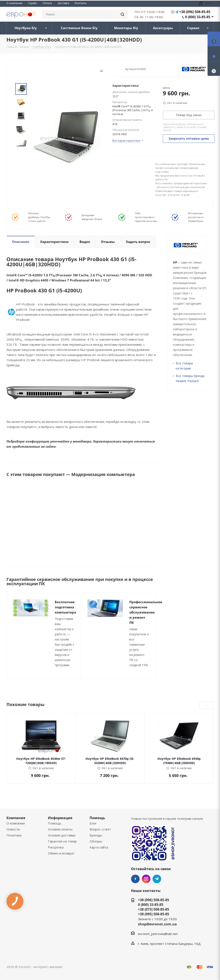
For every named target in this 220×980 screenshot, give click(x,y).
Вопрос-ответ (100, 829)
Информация (60, 818)
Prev (21, 80)
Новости (13, 829)
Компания (16, 818)
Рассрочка (56, 847)
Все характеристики (126, 141)
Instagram (146, 879)
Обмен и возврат (61, 853)
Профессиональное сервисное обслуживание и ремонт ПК (146, 612)
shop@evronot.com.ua (157, 924)
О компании (16, 823)
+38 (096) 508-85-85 (195, 12)
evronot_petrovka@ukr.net (158, 934)
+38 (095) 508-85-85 (154, 914)
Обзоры (96, 841)
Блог (93, 823)
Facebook (135, 879)
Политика (14, 835)
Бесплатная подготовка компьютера (65, 607)
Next (21, 153)
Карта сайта (99, 847)
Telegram (157, 879)
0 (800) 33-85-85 (198, 17)
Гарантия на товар (62, 841)
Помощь (55, 823)
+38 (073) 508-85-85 (154, 909)
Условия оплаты (60, 829)
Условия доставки (62, 835)
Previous (203, 705)
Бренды (96, 835)
